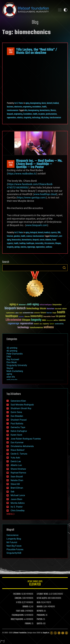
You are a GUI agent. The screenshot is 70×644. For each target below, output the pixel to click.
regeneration (11, 118)
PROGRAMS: (41, 615)
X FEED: (19, 603)
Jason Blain (16, 499)
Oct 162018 (11, 164)
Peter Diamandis (15, 354)
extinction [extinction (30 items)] (37, 313)
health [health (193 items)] (61, 312)
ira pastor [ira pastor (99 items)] (61, 316)
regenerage (31, 247)
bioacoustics (16, 240)
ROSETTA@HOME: (17, 619)
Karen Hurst (16, 435)
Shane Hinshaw (18, 469)
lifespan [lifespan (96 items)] (26, 320)
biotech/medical (53, 103)
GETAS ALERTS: (42, 598)
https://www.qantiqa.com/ (32, 197)
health (44, 107)
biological (34, 233)
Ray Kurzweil (13, 359)
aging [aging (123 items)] (13, 304)
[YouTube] (63, 633)
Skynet (10, 368)
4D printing (12, 351)
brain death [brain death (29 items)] (58, 309)
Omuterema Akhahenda (22, 446)
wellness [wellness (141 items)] (49, 327)
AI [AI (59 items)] (17, 305)
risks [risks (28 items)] (41, 324)
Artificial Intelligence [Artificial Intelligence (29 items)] (46, 305)
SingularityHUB (14, 553)
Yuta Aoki (15, 458)
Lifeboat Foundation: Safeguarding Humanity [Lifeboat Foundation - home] (28, 10)
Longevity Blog (14, 539)
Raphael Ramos (18, 473)
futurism (10, 236)
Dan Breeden (17, 416)
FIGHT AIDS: (20, 611)
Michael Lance (18, 495)
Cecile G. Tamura (19, 454)
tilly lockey (45, 118)
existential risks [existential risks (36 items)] (28, 313)
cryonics (54, 233)
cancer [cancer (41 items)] (64, 309)
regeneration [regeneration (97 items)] (27, 324)
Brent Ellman (17, 488)
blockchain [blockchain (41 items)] (51, 309)
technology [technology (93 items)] (23, 328)
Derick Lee (16, 461)
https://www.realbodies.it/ (22, 174)
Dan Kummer (17, 442)
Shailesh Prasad (19, 420)
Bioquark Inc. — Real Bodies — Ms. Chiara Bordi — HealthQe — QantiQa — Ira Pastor (39, 164)
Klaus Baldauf (18, 450)
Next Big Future (14, 546)
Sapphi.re (46, 633)
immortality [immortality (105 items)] (37, 316)
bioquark (10, 114)
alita (26, 110)
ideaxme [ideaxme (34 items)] (27, 317)
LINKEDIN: (18, 598)
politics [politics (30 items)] (56, 320)
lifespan (58, 243)
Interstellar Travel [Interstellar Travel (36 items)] (49, 317)
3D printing (12, 348)
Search (64, 268)
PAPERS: (40, 619)
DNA (59, 233)
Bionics (53, 110)
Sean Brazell (17, 477)
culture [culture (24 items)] (17, 313)
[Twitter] (55, 633)
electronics (18, 107)
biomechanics (45, 110)
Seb (12, 492)
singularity (27, 118)
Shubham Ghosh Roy (21, 408)
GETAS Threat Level (35, 584)
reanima (23, 247)
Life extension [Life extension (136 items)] (14, 320)
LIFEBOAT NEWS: (43, 594)
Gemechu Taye (18, 427)
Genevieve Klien (18, 401)
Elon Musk (12, 362)
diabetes (48, 240)
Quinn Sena (16, 412)
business (10, 107)
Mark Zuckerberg (15, 371)
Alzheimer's (54, 236)
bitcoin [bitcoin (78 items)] (43, 309)
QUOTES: (40, 624)
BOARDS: (40, 607)
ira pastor (42, 114)
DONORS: (26, 607)
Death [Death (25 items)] (21, 313)
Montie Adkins (18, 503)
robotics (20, 118)
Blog (35, 22)
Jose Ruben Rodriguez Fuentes (26, 439)
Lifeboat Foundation (20, 633)
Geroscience (12, 535)
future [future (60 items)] (43, 313)
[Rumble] (66, 633)
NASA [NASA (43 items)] (44, 320)
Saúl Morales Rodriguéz (22, 405)
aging (27, 103)
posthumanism (51, 114)
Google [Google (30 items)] (54, 313)
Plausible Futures (15, 549)
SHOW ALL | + (11, 514)
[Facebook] (52, 633)
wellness (49, 247)
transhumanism (13, 110)
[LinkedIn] (59, 633)
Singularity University (17, 365)
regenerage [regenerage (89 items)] (14, 324)
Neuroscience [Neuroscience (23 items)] (50, 321)
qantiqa (17, 247)
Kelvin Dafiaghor (19, 431)
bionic (44, 103)
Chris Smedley (18, 511)
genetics (17, 236)
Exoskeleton (28, 114)
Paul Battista (17, 424)
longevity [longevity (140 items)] (36, 320)
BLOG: (39, 603)
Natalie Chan (17, 480)
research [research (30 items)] (36, 324)
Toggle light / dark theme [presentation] (65, 10)
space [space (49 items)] (52, 324)
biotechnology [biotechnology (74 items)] (33, 309)
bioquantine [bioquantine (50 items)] (57, 305)
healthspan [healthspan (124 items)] (12, 316)
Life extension (49, 243)
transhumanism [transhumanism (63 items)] (36, 328)
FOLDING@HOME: (18, 615)
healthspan (30, 243)
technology (36, 118)
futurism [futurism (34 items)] (49, 313)
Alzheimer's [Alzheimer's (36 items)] (23, 305)
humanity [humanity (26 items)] (21, 317)
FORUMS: (28, 624)
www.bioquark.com (37, 225)
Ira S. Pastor (19, 103)
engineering (27, 107)
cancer (42, 240)
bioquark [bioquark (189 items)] (10, 308)
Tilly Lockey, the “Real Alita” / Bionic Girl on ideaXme (37, 51)
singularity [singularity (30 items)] (46, 324)
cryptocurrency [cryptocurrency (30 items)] (10, 313)
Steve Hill (15, 484)
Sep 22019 (11, 51)
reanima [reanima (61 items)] (62, 320)
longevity (10, 247)
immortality (39, 243)
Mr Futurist (12, 542)
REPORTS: (40, 611)
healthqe (22, 243)
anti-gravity (12, 380)
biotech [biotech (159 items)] (21, 308)
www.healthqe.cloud (45, 194)
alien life (11, 377)
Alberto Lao (16, 465)
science (29, 236)
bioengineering (35, 103)
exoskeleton (37, 107)
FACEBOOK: (17, 594)
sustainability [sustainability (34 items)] (59, 324)
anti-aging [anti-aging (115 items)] (33, 304)
